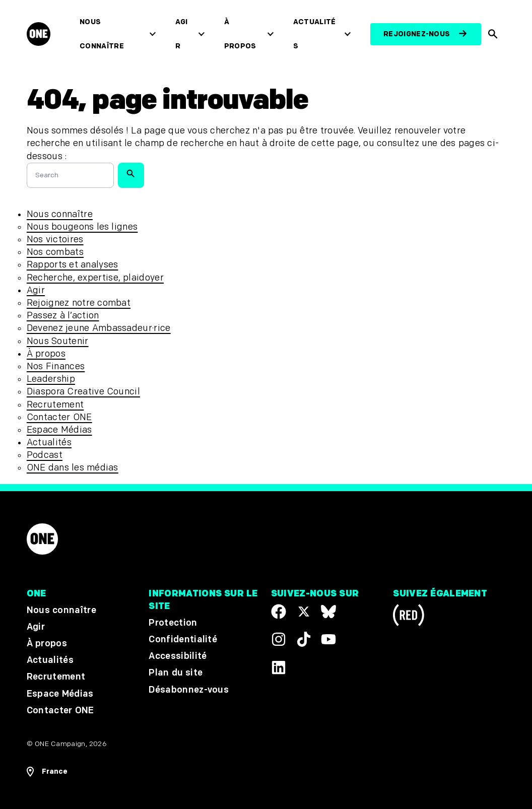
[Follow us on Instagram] (279, 640)
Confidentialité (183, 639)
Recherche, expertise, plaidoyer (95, 278)
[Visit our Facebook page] (279, 612)
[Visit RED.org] (409, 617)
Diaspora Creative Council (83, 392)
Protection (173, 623)
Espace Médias (59, 430)
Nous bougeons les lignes (82, 227)
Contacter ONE (59, 417)
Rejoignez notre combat (79, 303)
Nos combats (55, 252)
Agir (182, 34)
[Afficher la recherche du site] (493, 34)
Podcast (45, 455)
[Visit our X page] (304, 612)
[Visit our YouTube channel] (328, 640)
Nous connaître (102, 34)
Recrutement (55, 405)
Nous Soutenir (58, 341)
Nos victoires (55, 240)
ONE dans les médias (73, 468)
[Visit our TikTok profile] (304, 640)
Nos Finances (56, 366)
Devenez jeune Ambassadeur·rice (99, 328)
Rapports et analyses (73, 265)
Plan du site (176, 673)
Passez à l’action (63, 316)
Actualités (315, 34)
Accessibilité (178, 657)
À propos (240, 34)
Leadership (51, 379)
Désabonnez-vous (189, 690)
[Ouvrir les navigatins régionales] (47, 772)
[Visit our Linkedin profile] (279, 667)
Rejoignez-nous (417, 34)
